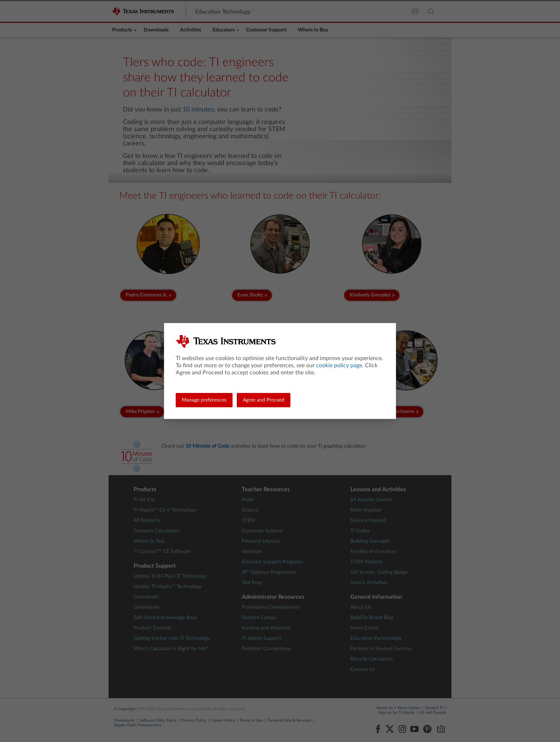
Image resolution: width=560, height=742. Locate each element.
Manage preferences (204, 400)
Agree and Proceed (264, 400)
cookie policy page (339, 365)
